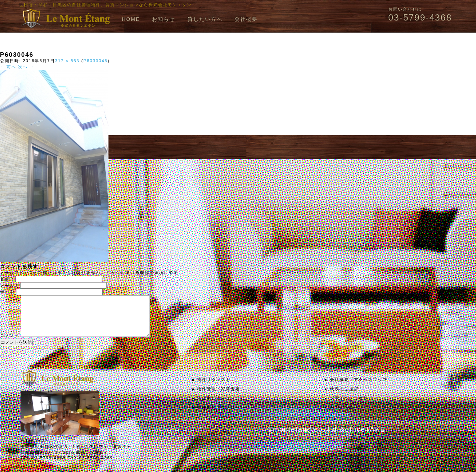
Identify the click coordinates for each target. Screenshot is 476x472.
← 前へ (8, 67)
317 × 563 (67, 61)
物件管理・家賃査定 (219, 397)
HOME (131, 19)
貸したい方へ (205, 19)
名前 (7, 279)
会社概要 (246, 19)
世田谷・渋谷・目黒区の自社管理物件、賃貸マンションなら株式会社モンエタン (105, 5)
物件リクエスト (214, 388)
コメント (10, 344)
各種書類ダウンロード (221, 416)
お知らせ (164, 19)
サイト (7, 292)
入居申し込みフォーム (221, 406)
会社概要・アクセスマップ (359, 388)
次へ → (26, 67)
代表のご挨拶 (344, 397)
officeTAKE (365, 437)
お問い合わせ (344, 416)
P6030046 (96, 61)
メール (9, 286)
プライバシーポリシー (354, 406)
